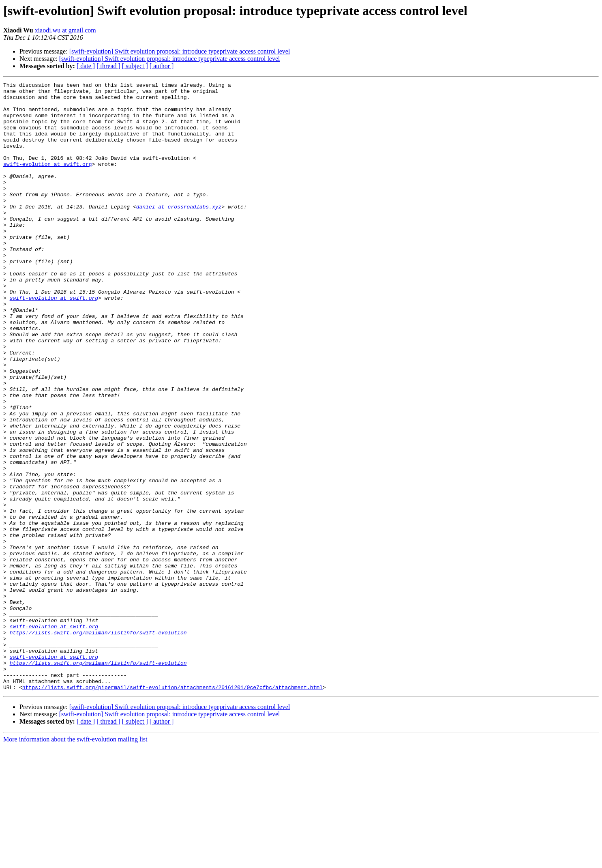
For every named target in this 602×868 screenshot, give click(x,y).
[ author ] (162, 66)
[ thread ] (108, 66)
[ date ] (86, 66)
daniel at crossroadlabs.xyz (179, 232)
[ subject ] (135, 66)
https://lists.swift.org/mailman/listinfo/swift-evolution (98, 743)
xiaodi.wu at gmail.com (65, 30)
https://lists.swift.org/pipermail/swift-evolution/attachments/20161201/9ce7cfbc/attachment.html (172, 809)
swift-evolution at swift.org (47, 181)
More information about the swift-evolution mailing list (75, 861)
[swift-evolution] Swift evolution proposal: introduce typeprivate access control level (180, 51)
